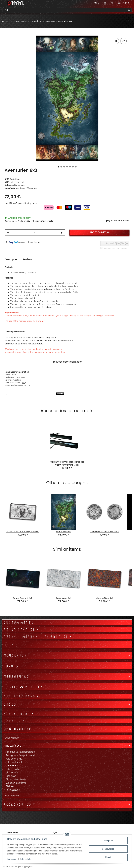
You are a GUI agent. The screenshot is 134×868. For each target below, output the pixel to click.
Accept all (108, 841)
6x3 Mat (60, 394)
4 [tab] (67, 167)
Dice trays (11, 776)
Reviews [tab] (28, 259)
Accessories (17, 804)
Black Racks (17, 714)
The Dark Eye (13, 746)
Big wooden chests (16, 779)
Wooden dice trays (16, 783)
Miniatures (16, 676)
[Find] (65, 10)
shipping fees (27, 866)
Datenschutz (25, 859)
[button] (105, 3)
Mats (9, 645)
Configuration (108, 849)
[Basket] (124, 3)
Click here (47, 307)
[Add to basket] (7, 34)
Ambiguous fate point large (20, 752)
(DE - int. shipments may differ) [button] (41, 221)
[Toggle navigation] (4, 2)
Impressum (12, 859)
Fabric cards (12, 769)
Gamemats (19, 185)
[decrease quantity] (8, 233)
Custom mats (18, 623)
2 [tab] (61, 167)
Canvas (11, 666)
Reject (108, 857)
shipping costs (30, 203)
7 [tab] (76, 167)
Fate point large (14, 759)
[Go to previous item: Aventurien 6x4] (123, 21)
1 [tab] (58, 167)
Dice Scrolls (12, 773)
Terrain (13, 721)
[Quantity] (35, 233)
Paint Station (20, 630)
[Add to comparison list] (116, 41)
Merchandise (17, 729)
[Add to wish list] (123, 41)
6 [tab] (73, 167)
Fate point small (14, 762)
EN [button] (95, 3)
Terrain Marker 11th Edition (36, 637)
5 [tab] (70, 167)
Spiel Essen (12, 796)
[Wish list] (112, 3)
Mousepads (15, 655)
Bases (10, 704)
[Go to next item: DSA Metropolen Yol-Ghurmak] (129, 21)
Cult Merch (12, 738)
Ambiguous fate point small (20, 755)
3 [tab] (64, 167)
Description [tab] (11, 259)
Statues (10, 786)
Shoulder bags (20, 696)
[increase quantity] (61, 233)
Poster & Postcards (26, 687)
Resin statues (13, 790)
